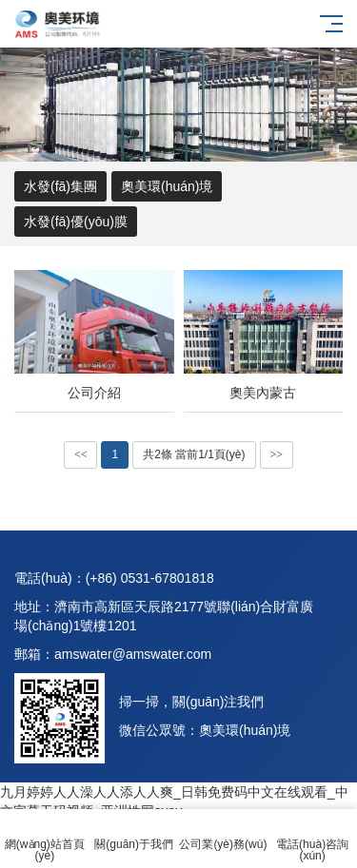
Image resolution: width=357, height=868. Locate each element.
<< (81, 454)
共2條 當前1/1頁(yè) (194, 454)
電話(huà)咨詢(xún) (312, 839)
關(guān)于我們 (134, 833)
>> (277, 454)
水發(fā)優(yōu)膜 (76, 222)
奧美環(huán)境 (167, 186)
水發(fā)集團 (60, 186)
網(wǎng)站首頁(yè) (45, 839)
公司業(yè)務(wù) (224, 833)
